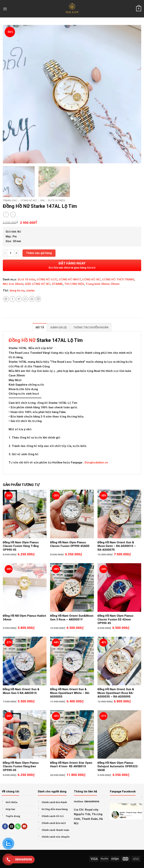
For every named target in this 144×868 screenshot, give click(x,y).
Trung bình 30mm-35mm (102, 284)
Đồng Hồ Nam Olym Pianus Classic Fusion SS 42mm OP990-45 (115, 619)
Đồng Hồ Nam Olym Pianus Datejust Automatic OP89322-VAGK (118, 766)
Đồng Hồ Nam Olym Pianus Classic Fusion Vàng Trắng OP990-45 (21, 546)
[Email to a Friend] (25, 299)
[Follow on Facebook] (5, 826)
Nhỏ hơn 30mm (13, 284)
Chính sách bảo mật (54, 823)
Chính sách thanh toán (55, 830)
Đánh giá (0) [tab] (58, 327)
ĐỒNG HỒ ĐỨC (47, 279)
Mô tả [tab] (40, 327)
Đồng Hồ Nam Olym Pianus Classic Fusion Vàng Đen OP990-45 (21, 766)
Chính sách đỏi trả (53, 816)
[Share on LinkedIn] (38, 299)
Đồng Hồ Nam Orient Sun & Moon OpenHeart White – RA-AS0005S (70, 693)
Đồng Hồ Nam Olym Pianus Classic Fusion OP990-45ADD (70, 544)
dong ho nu (17, 291)
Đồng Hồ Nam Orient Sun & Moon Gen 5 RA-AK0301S (21, 691)
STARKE (57, 284)
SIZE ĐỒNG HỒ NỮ (38, 284)
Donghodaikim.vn (96, 463)
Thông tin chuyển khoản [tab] (91, 327)
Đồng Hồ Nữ (22, 340)
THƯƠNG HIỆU (74, 284)
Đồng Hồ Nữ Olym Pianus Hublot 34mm (24, 618)
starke (30, 291)
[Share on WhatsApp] (6, 299)
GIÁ (42, 200)
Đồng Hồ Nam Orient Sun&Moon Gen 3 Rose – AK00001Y (72, 618)
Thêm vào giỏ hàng (39, 253)
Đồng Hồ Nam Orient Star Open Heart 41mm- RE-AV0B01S (71, 765)
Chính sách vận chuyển (56, 837)
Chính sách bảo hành (54, 802)
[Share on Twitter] (19, 299)
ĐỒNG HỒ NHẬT (70, 279)
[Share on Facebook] (12, 299)
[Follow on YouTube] (24, 826)
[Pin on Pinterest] (32, 299)
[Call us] (18, 826)
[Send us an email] (12, 826)
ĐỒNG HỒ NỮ (29, 200)
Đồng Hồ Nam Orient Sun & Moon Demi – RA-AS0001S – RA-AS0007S (117, 546)
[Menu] (5, 9)
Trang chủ (10, 200)
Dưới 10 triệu (57, 200)
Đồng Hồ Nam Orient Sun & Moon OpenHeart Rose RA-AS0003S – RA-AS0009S (116, 693)
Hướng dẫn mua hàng (55, 809)
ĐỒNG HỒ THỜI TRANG (118, 279)
